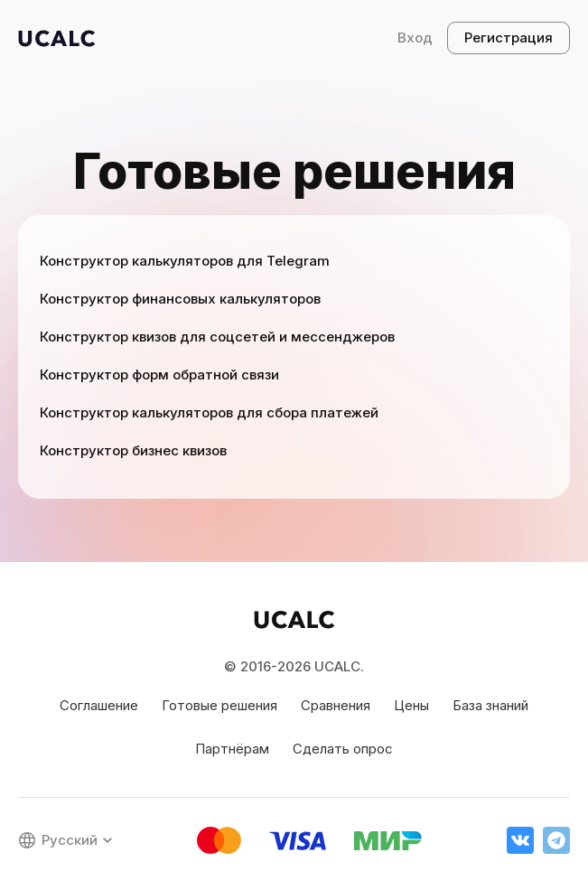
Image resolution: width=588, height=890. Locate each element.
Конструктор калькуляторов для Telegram (185, 261)
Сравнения (336, 705)
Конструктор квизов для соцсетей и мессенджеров (217, 337)
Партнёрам (232, 749)
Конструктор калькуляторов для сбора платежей (209, 412)
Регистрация (509, 37)
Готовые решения (219, 705)
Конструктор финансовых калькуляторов (180, 299)
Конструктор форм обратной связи (159, 375)
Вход (415, 37)
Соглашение (99, 705)
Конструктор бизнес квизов (133, 450)
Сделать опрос (343, 749)
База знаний (490, 705)
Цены (411, 705)
